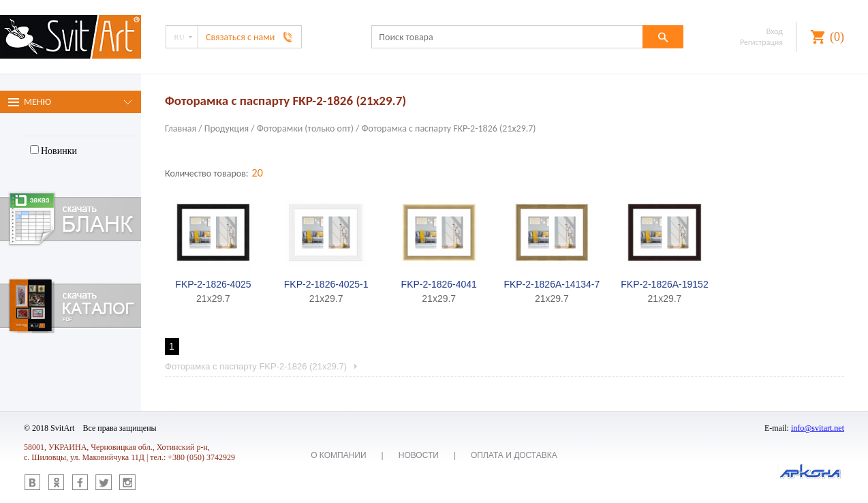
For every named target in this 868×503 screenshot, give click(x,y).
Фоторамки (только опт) (305, 128)
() (837, 37)
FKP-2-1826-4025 (213, 284)
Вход (775, 31)
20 (258, 173)
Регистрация (761, 42)
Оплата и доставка (514, 455)
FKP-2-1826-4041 (439, 284)
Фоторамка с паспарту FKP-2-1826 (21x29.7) (449, 128)
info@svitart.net (818, 428)
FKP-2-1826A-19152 (664, 284)
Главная (181, 128)
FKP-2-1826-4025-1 (326, 284)
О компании (338, 455)
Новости (419, 455)
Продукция (227, 128)
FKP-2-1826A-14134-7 (552, 284)
